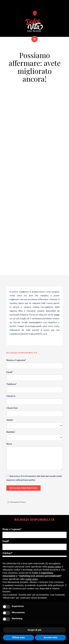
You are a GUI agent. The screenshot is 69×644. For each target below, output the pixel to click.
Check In (11, 396)
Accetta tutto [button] (50, 637)
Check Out (12, 408)
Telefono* (11, 384)
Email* (10, 372)
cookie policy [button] (32, 579)
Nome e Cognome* (16, 360)
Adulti (10, 420)
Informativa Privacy (18, 502)
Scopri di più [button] (35, 630)
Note (9, 444)
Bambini (11, 432)
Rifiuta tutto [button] (19, 637)
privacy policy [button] (54, 567)
